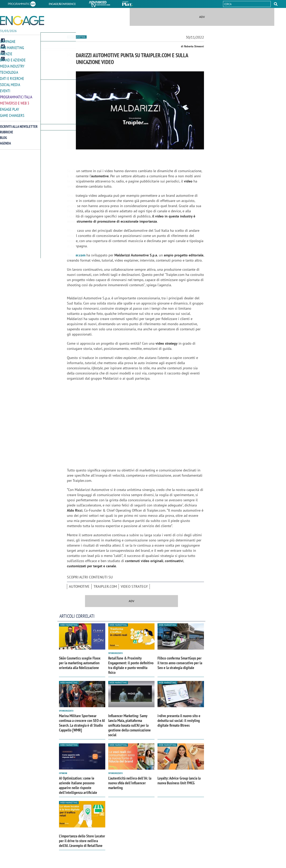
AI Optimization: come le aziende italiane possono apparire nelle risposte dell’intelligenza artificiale (78, 785)
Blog (3, 135)
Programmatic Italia (16, 95)
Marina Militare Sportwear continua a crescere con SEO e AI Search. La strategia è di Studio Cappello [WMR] (82, 723)
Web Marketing (12, 47)
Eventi (5, 89)
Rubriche (7, 129)
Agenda (5, 141)
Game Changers (12, 113)
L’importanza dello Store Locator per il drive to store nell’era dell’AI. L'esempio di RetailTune (82, 841)
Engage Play (10, 107)
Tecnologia (9, 71)
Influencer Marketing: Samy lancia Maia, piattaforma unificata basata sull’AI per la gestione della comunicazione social (129, 725)
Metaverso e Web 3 (15, 101)
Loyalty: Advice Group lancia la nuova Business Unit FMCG (179, 781)
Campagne (8, 41)
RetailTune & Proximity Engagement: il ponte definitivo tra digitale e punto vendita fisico (131, 665)
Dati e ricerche (12, 77)
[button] (276, 4)
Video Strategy (134, 586)
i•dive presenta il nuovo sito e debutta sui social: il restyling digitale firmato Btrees (179, 721)
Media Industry (12, 65)
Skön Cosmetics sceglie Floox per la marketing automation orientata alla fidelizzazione (80, 663)
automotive (79, 586)
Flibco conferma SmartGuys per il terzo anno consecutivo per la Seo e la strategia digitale (180, 663)
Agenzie (6, 53)
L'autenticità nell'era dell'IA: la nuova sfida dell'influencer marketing (130, 783)
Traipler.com (76, 255)
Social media (10, 83)
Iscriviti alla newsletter (19, 124)
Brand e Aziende (13, 59)
